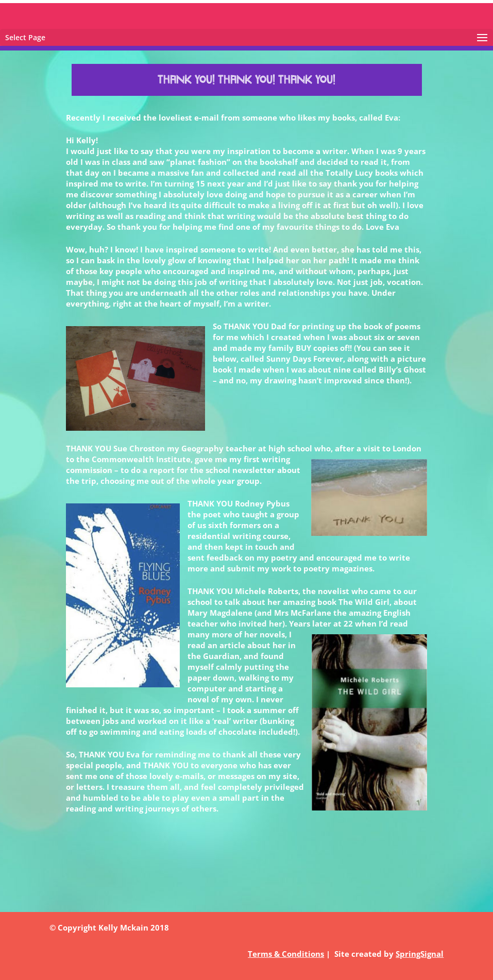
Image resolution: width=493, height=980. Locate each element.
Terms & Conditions (286, 954)
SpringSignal (420, 954)
